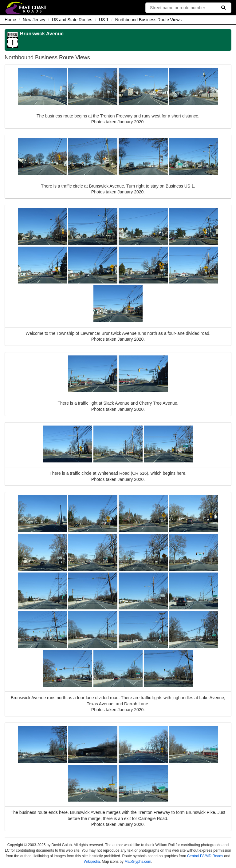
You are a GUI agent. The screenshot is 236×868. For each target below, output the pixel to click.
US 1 (104, 20)
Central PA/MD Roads (205, 856)
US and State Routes (72, 20)
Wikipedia (92, 862)
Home (10, 20)
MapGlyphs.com (138, 862)
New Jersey (34, 20)
